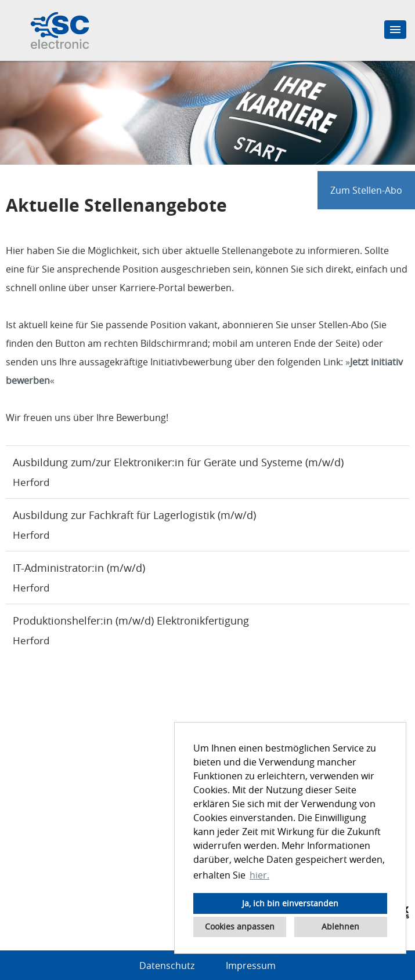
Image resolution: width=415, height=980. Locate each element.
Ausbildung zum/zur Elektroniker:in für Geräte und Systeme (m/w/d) (178, 462)
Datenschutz (167, 966)
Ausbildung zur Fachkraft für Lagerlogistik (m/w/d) (134, 515)
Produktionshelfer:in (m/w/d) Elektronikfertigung (131, 620)
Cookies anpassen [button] (240, 926)
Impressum (251, 966)
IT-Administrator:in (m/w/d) (79, 568)
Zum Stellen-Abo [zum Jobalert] (366, 190)
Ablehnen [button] (340, 926)
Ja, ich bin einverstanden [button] (290, 903)
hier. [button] (259, 875)
